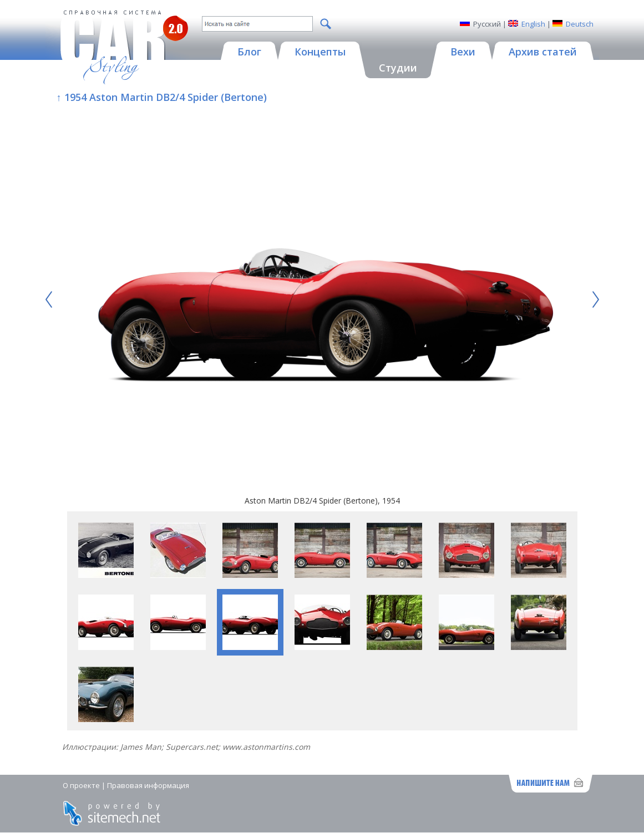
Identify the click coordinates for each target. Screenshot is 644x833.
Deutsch (580, 24)
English (533, 24)
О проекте (81, 785)
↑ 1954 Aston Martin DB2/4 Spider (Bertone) (162, 97)
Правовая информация (148, 785)
